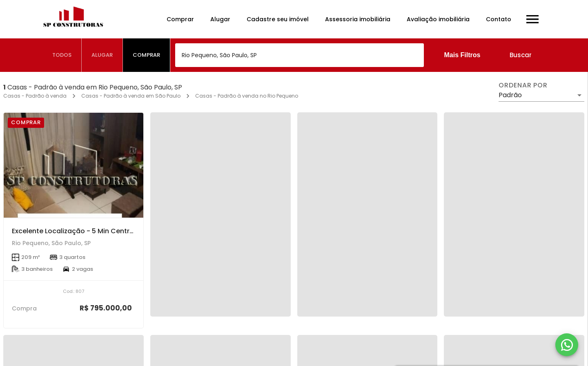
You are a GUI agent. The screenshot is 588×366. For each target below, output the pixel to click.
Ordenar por (523, 85)
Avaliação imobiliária (438, 19)
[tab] (62, 55)
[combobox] (300, 55)
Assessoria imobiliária (358, 19)
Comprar (180, 19)
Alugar (220, 19)
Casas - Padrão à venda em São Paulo (131, 96)
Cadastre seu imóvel (278, 19)
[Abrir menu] (532, 19)
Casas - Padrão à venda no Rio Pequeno (247, 96)
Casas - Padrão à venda (35, 96)
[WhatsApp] (567, 345)
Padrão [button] (510, 95)
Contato (499, 19)
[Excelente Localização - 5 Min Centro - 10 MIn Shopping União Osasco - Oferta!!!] (73, 165)
